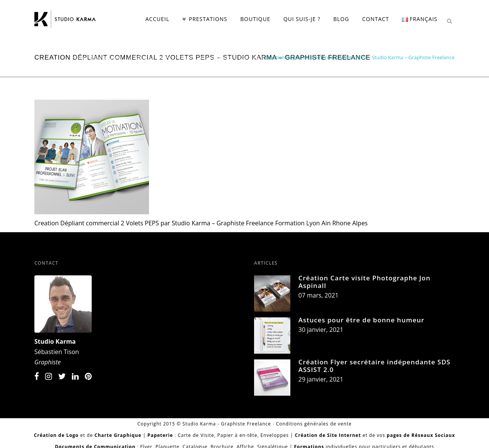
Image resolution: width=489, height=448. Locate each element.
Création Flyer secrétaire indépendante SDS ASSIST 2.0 (374, 366)
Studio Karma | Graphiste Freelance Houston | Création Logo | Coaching (176, 57)
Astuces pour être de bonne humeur (361, 320)
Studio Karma (55, 341)
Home (79, 57)
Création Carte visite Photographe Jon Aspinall (364, 282)
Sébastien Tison (57, 352)
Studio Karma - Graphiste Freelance (227, 424)
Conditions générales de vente (314, 424)
